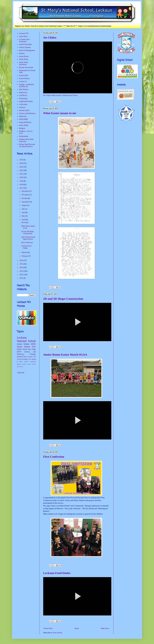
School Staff (23, 75)
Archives (22, 107)
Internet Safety (24, 110)
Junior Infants (23, 344)
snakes (34, 364)
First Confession (54, 457)
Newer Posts (48, 628)
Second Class (22, 357)
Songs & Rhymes (25, 122)
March (24, 252)
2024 (22, 163)
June (23, 212)
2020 (22, 177)
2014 (22, 267)
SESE (33, 344)
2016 (22, 260)
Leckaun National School (26, 339)
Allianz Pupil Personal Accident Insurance (27, 145)
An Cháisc (50, 37)
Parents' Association (26, 67)
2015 (22, 264)
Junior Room (24, 59)
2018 (22, 185)
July (23, 209)
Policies (22, 53)
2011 (22, 278)
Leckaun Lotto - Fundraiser (25, 40)
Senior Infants (23, 347)
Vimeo (75, 95)
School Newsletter (26, 44)
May (23, 216)
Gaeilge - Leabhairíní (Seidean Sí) (27, 86)
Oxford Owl (32, 357)
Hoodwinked (24, 136)
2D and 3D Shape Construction (63, 299)
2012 (22, 275)
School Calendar (25, 47)
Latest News (24, 36)
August (24, 205)
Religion (22, 128)
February (25, 256)
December (25, 191)
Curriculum (23, 104)
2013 (22, 271)
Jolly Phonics (24, 89)
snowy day (20, 366)
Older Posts (105, 628)
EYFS (19, 352)
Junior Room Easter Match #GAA (65, 355)
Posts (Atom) (57, 633)
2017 (22, 188)
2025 (22, 160)
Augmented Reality (26, 101)
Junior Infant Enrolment (24, 63)
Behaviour (23, 116)
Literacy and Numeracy (27, 113)
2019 (22, 181)
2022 (22, 170)
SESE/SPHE (24, 119)
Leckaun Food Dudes (57, 573)
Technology (23, 99)
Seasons (26, 362)
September (26, 202)
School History (24, 78)
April (24, 220)
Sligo (34, 349)
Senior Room (24, 56)
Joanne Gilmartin (63, 95)
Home (77, 628)
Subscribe (21, 373)
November (26, 195)
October (25, 198)
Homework (23, 92)
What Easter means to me (60, 113)
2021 (22, 174)
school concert (27, 364)
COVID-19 (23, 95)
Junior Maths (24, 125)
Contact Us (23, 81)
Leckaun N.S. (24, 33)
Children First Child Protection (26, 140)
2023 (22, 167)
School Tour (27, 349)
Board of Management (27, 50)
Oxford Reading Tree (24, 359)
